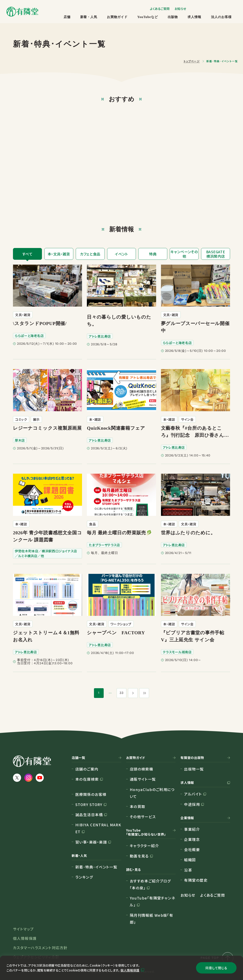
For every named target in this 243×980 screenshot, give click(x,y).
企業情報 (187, 818)
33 (122, 693)
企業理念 (192, 839)
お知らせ (180, 9)
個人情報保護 (130, 970)
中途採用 (192, 804)
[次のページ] (133, 693)
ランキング (84, 877)
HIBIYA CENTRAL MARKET (98, 828)
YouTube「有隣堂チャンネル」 (153, 901)
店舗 (67, 17)
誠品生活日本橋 (89, 815)
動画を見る (139, 856)
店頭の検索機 (142, 769)
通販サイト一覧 (143, 779)
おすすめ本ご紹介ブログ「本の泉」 (150, 884)
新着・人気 (89, 17)
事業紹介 (192, 829)
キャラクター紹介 (144, 846)
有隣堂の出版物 (192, 758)
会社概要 (192, 849)
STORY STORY (89, 804)
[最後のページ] (144, 693)
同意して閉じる (216, 968)
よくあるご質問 (160, 9)
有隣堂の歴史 (196, 880)
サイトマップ (23, 929)
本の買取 (138, 806)
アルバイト (193, 794)
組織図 (190, 860)
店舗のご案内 (87, 769)
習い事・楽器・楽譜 (91, 842)
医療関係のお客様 (91, 794)
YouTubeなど (148, 17)
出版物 (173, 17)
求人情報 (194, 17)
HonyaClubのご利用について (152, 793)
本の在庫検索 (87, 779)
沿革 (188, 870)
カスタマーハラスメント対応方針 (40, 948)
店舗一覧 (78, 758)
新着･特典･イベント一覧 (96, 867)
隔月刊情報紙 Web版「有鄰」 (152, 919)
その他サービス (143, 817)
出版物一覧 (194, 769)
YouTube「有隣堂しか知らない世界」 (146, 832)
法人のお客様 (221, 17)
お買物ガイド (117, 17)
